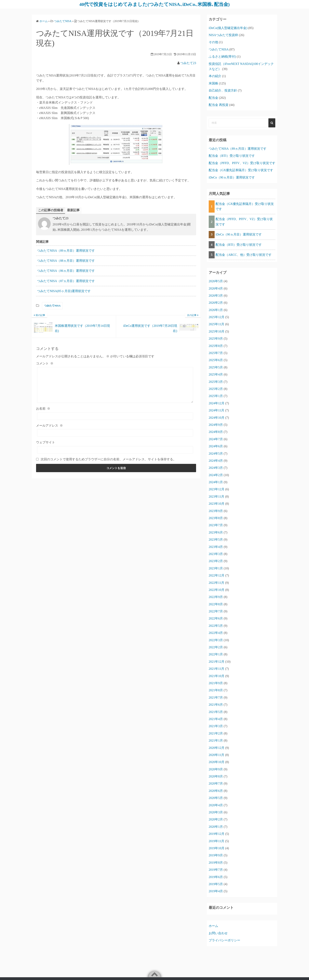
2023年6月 (216, 532)
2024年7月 (216, 439)
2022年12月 (217, 575)
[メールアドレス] (115, 433)
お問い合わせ (218, 933)
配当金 (213, 98)
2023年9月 (216, 511)
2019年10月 (217, 848)
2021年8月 (216, 690)
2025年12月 (217, 317)
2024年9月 (216, 425)
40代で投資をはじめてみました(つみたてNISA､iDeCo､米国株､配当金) (154, 4)
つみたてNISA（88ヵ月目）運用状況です (66, 261)
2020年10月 (217, 762)
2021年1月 (216, 740)
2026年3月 (216, 296)
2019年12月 (217, 834)
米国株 (213, 83)
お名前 (43, 409)
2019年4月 (216, 891)
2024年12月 (217, 403)
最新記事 (73, 210)
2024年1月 (216, 482)
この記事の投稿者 (51, 210)
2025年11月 (216, 324)
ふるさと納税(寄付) (222, 57)
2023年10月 (217, 504)
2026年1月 (216, 310)
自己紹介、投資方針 (223, 90)
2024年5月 (216, 454)
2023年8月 (216, 518)
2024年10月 (217, 418)
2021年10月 (217, 676)
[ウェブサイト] (115, 450)
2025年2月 (216, 389)
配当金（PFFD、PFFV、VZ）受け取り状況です (242, 163)
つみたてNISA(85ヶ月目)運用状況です (64, 291)
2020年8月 (216, 776)
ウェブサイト (46, 442)
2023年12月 (217, 489)
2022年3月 (216, 640)
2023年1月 (216, 568)
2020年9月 (216, 769)
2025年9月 (216, 339)
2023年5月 (216, 540)
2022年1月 (216, 654)
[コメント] (115, 385)
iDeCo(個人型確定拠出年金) (228, 28)
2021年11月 (216, 669)
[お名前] (115, 416)
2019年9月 (216, 855)
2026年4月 (216, 288)
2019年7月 (216, 870)
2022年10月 (217, 590)
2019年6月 (216, 877)
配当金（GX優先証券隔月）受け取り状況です (241, 170)
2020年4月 (216, 805)
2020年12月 (217, 748)
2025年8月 (216, 346)
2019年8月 (216, 863)
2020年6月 (216, 791)
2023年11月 (216, 497)
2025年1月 (216, 396)
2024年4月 (216, 461)
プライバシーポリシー (224, 940)
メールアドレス (49, 426)
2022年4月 (216, 633)
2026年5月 (216, 281)
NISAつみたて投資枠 (223, 35)
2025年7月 (216, 353)
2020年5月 (216, 798)
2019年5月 (216, 884)
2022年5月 (216, 626)
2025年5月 (216, 367)
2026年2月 (216, 303)
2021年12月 (217, 662)
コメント (45, 363)
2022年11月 (216, 583)
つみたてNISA (52, 306)
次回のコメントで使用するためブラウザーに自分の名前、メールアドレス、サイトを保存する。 (108, 459)
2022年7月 (216, 611)
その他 (213, 42)
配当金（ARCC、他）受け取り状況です (244, 255)
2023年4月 (216, 547)
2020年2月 (216, 819)
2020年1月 (216, 827)
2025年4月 (216, 374)
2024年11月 (216, 410)
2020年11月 (216, 755)
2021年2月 (216, 733)
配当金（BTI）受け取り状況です (232, 156)
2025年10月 (217, 331)
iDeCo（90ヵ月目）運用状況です (232, 177)
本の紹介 (215, 76)
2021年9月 (216, 683)
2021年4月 (216, 719)
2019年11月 (216, 841)
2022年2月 (216, 647)
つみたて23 (188, 63)
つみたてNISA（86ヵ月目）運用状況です (66, 271)
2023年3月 (216, 554)
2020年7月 (216, 783)
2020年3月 (216, 812)
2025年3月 (216, 382)
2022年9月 (216, 597)
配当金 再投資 (219, 105)
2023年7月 (216, 525)
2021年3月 (216, 726)
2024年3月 (216, 468)
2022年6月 (216, 618)
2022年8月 (216, 604)
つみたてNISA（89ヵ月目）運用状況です (66, 251)
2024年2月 (216, 475)
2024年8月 (216, 432)
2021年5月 (216, 712)
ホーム (213, 926)
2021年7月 (216, 697)
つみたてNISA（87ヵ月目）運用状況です (66, 281)
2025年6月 (216, 360)
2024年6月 (216, 446)
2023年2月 (216, 561)
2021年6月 (216, 705)
